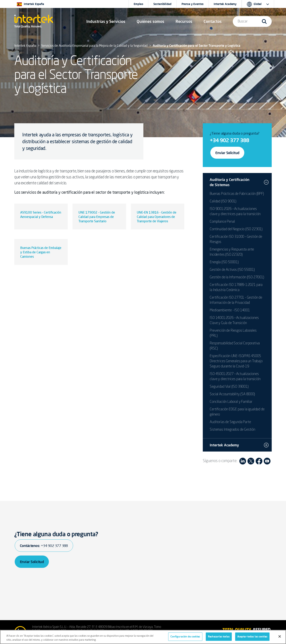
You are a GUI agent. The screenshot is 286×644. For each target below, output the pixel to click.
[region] (143, 637)
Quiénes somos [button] (150, 21)
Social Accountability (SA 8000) (232, 394)
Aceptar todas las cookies (252, 636)
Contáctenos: (44, 546)
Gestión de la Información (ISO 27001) (237, 277)
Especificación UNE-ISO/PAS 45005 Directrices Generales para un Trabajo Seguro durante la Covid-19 (236, 361)
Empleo (138, 4)
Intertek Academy (225, 4)
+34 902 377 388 (229, 140)
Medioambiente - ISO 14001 (230, 310)
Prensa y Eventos (193, 4)
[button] (106, 21)
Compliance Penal (222, 222)
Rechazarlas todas (219, 636)
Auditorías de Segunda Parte (230, 422)
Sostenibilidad (162, 4)
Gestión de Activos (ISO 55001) (232, 270)
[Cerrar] (280, 636)
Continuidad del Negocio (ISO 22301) (236, 229)
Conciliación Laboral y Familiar (231, 402)
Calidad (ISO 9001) (223, 201)
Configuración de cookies (185, 636)
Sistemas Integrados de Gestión (232, 430)
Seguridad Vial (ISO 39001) (229, 387)
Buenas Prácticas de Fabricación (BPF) (237, 194)
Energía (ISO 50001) (224, 262)
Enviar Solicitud (227, 153)
